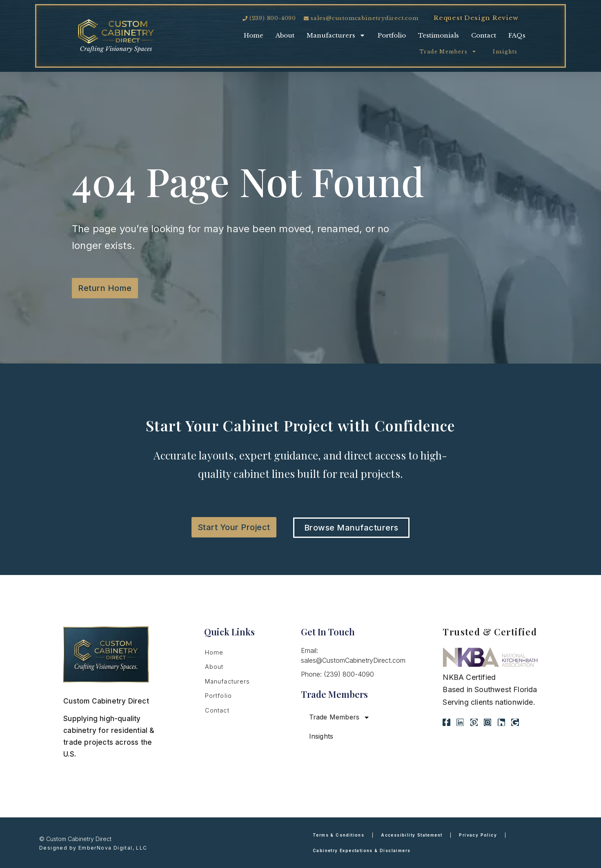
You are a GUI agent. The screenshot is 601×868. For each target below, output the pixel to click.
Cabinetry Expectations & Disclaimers (362, 850)
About (285, 35)
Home (254, 35)
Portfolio (392, 35)
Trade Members (448, 51)
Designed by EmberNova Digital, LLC (93, 848)
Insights (505, 52)
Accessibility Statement (412, 835)
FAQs (517, 35)
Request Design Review (476, 18)
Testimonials (439, 35)
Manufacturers (336, 35)
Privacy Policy (478, 835)
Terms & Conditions (338, 835)
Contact (484, 35)
